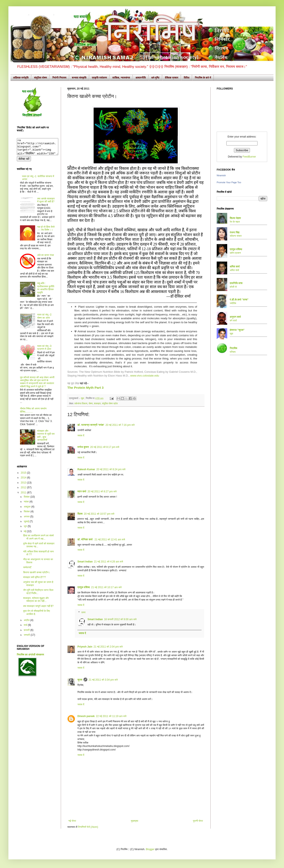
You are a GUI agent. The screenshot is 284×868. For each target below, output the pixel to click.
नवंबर (27, 505)
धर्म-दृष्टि (155, 78)
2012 (24, 491)
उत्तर (83, 612)
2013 (24, 486)
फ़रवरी (27, 633)
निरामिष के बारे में (203, 78)
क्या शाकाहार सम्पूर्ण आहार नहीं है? (38, 609)
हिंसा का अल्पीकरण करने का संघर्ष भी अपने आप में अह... (38, 540)
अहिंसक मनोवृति (21, 78)
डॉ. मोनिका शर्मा (85, 539)
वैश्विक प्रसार (172, 78)
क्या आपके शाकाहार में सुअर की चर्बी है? (46, 203)
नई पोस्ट (72, 821)
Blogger (150, 849)
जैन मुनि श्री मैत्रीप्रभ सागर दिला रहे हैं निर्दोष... (38, 595)
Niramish (221, 175)
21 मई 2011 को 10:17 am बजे (106, 587)
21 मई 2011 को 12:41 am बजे (110, 539)
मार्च (26, 628)
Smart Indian (85, 562)
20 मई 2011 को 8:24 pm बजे (111, 469)
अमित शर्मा (234, 270)
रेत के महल (235, 222)
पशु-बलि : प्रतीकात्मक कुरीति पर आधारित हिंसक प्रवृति (46, 291)
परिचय (233, 352)
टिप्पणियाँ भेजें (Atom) (88, 827)
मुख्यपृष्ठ (134, 821)
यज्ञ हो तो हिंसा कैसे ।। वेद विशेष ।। (46, 231)
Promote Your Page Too (229, 182)
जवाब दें (81, 435)
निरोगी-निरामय (59, 78)
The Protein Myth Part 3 (85, 388)
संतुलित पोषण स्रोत (110, 403)
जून (26, 529)
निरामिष (234, 348)
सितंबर (27, 515)
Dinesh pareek (86, 716)
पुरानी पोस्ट (198, 821)
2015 (24, 476)
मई (25, 534)
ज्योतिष (233, 303)
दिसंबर (27, 500)
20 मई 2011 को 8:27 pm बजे (102, 491)
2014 (24, 481)
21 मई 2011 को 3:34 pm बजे (103, 680)
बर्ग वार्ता (233, 320)
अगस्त (27, 520)
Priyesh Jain (85, 647)
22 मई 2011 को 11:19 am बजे (111, 716)
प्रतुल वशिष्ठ (84, 587)
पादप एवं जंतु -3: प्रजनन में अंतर (45, 351)
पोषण (91, 403)
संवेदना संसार (236, 236)
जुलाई (27, 525)
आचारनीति (141, 78)
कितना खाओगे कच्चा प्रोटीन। (37, 576)
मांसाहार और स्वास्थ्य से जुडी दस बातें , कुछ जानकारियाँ (46, 439)
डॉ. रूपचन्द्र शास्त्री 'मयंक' (91, 425)
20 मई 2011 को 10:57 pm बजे (99, 514)
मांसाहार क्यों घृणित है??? (35, 580)
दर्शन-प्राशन (235, 253)
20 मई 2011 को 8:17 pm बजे (105, 447)
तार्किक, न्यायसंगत (121, 78)
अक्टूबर (28, 510)
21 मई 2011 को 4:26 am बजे (109, 562)
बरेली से (233, 287)
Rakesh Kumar (86, 469)
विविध (186, 78)
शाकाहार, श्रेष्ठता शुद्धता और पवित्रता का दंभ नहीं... (36, 603)
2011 (24, 496)
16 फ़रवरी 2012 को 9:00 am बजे (120, 619)
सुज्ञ (83, 398)
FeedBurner (249, 157)
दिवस (80, 514)
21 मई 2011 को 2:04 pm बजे (108, 647)
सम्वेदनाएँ (27, 570)
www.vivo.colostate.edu (145, 376)
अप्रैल (27, 623)
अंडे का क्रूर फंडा (46, 258)
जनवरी (27, 638)
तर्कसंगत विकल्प (81, 403)
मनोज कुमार (83, 447)
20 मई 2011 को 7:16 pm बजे (120, 425)
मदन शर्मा (82, 491)
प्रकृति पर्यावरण (100, 78)
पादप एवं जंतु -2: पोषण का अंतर (45, 319)
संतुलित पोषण (40, 78)
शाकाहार (97, 403)
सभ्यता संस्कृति (79, 78)
